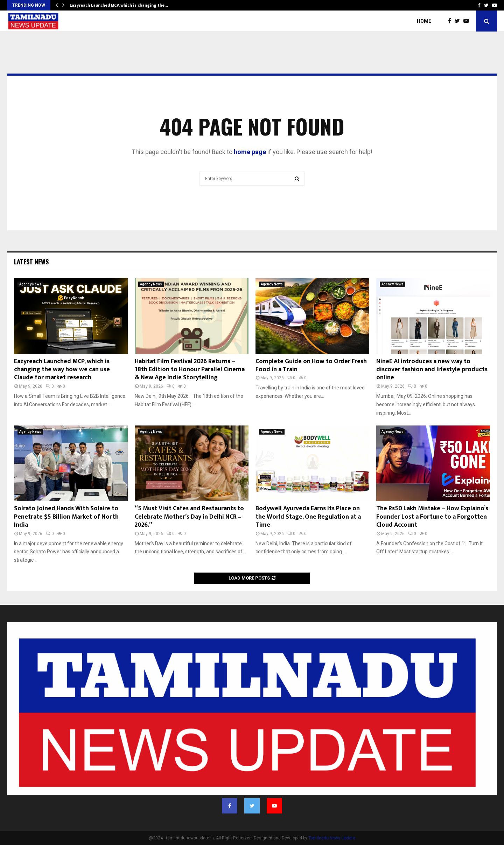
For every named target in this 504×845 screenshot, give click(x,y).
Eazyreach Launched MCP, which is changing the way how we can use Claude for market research (62, 370)
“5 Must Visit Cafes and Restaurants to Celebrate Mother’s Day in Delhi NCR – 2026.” (189, 517)
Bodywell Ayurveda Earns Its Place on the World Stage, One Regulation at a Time (308, 517)
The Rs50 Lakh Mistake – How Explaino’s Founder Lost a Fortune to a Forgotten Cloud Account (432, 517)
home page (250, 152)
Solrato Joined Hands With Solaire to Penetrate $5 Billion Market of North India (66, 517)
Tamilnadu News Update (332, 838)
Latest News (31, 262)
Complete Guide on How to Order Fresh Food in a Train (311, 365)
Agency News (30, 284)
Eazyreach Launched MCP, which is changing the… (119, 5)
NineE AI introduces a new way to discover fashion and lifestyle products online (432, 370)
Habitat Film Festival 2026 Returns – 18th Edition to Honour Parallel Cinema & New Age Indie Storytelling (190, 370)
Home (424, 21)
